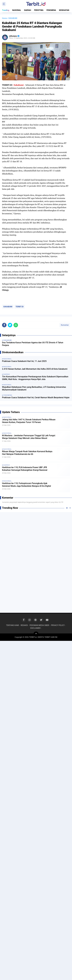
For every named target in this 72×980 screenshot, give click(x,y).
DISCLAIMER (35, 628)
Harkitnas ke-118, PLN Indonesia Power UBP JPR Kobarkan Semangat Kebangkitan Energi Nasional (25, 469)
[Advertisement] (36, 532)
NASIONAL (17, 10)
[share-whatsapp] (16, 325)
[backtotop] (36, 634)
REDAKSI (24, 625)
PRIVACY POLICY (58, 625)
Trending (6, 10)
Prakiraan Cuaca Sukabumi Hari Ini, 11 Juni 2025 (24, 361)
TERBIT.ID (20, 307)
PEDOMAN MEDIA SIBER (39, 625)
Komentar (65, 325)
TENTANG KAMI (13, 625)
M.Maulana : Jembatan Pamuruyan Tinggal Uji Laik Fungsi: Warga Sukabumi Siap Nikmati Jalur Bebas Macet (29, 437)
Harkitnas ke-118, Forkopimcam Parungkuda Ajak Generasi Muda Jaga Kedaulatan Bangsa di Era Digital (26, 485)
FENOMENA (51, 10)
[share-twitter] (10, 325)
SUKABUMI (8, 307)
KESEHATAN (64, 10)
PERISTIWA (39, 10)
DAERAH (28, 10)
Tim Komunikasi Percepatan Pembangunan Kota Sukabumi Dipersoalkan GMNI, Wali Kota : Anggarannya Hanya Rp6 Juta (35, 378)
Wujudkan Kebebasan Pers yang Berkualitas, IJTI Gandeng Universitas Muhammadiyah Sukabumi (34, 388)
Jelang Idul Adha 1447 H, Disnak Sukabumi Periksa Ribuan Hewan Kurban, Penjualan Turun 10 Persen (29, 421)
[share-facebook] (4, 325)
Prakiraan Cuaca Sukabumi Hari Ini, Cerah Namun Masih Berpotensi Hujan (36, 397)
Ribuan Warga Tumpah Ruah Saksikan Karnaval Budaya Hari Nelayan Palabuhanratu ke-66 (27, 453)
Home (4, 18)
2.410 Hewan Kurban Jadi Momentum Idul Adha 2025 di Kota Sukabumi (35, 369)
